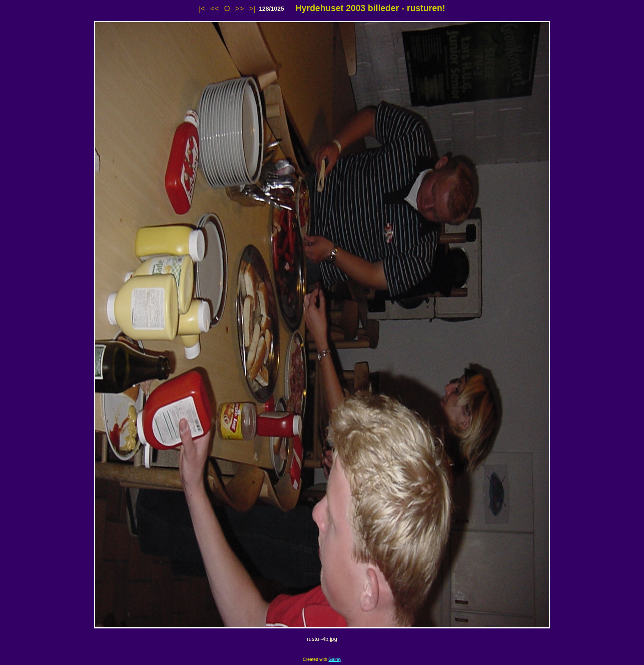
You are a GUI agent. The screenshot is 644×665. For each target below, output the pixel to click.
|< (202, 8)
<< (215, 8)
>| (252, 8)
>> (239, 8)
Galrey (335, 659)
